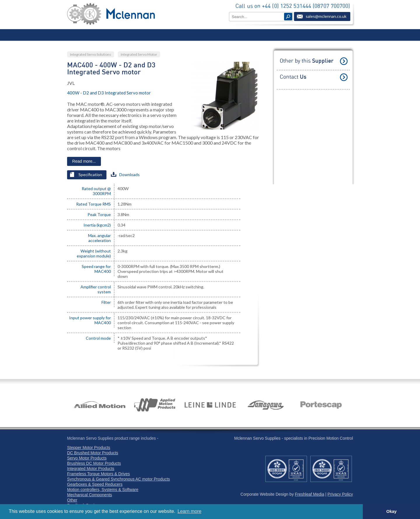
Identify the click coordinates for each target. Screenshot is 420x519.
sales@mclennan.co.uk (326, 16)
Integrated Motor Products (91, 469)
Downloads (125, 175)
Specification (86, 175)
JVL (71, 83)
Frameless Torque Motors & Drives (98, 474)
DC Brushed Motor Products (93, 453)
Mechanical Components (90, 495)
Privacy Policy (340, 494)
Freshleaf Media (309, 494)
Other (72, 500)
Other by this (307, 61)
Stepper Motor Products (89, 448)
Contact (293, 77)
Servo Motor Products (87, 458)
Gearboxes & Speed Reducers (95, 484)
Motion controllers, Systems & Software (103, 490)
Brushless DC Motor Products (94, 463)
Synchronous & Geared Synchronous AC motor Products (119, 479)
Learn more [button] (190, 511)
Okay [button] (391, 511)
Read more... (84, 161)
